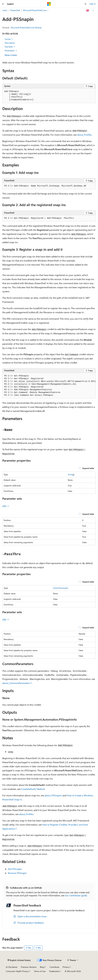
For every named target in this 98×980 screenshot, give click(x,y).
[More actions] (93, 10)
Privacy (66, 967)
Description (10, 43)
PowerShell (15, 10)
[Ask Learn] (88, 10)
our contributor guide (76, 895)
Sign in (93, 4)
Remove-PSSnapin (17, 873)
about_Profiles (84, 135)
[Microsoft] (49, 4)
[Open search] (85, 4)
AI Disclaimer (12, 967)
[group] (49, 386)
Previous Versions (29, 967)
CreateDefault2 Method (33, 789)
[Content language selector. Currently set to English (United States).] (19, 960)
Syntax (9, 39)
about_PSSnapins (53, 795)
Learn (5, 10)
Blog (42, 967)
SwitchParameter (61, 588)
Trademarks (54, 971)
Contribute (54, 967)
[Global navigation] (3, 4)
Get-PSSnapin (15, 869)
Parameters (11, 51)
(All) (6, 506)
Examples (10, 47)
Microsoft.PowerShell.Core (35, 10)
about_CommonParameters (16, 683)
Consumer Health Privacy (17, 971)
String (70, 474)
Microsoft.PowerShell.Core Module (26, 28)
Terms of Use (40, 971)
